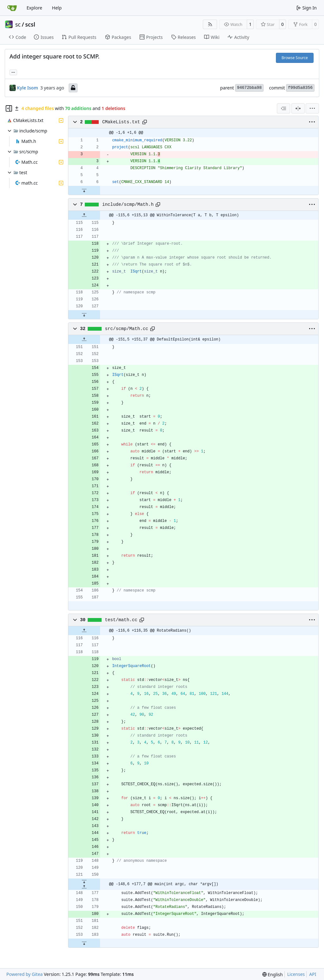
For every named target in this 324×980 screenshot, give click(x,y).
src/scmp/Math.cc (127, 329)
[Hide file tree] (9, 108)
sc (18, 24)
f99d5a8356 (300, 88)
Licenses (296, 974)
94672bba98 (249, 88)
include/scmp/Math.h (128, 205)
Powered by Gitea (25, 974)
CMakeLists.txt (121, 122)
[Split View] (298, 108)
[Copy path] (145, 122)
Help (57, 8)
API (313, 974)
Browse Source (295, 58)
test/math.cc (121, 620)
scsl (30, 24)
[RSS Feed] (210, 24)
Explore (34, 8)
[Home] (12, 8)
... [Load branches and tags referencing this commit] (13, 72)
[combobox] (283, 108)
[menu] (312, 108)
